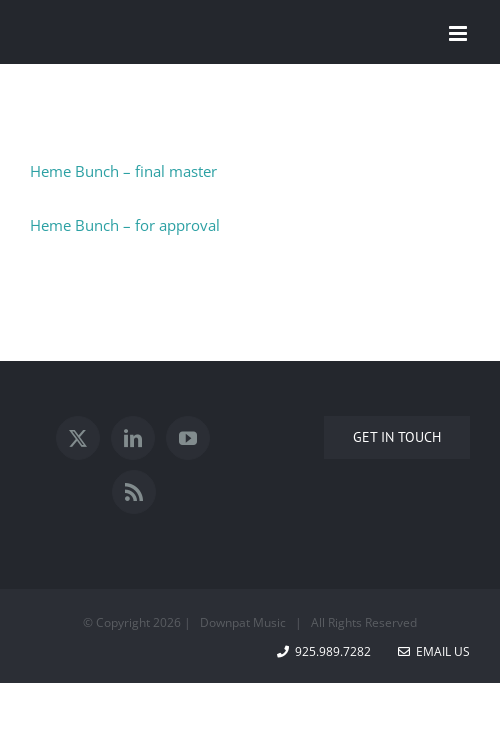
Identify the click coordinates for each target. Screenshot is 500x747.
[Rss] (134, 492)
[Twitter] (78, 438)
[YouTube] (188, 438)
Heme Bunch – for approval (125, 225)
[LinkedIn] (133, 438)
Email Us (434, 651)
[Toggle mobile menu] (459, 33)
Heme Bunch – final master (123, 171)
